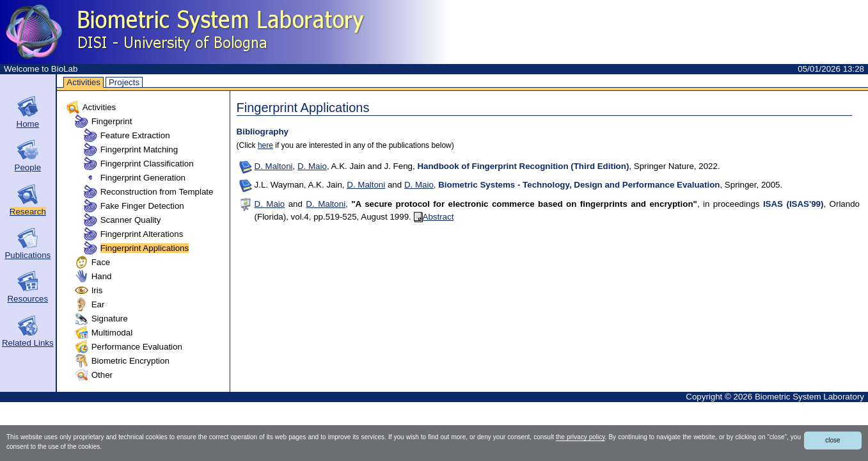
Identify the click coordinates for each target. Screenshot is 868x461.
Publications (28, 255)
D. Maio (312, 166)
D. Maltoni (274, 166)
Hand (102, 276)
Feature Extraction (135, 135)
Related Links (28, 343)
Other (102, 375)
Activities (83, 82)
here (265, 145)
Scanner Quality (131, 220)
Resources (28, 299)
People (28, 167)
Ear (98, 304)
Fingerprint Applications (145, 248)
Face (101, 262)
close (832, 440)
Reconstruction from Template (157, 192)
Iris (97, 290)
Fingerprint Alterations (142, 234)
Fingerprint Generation (143, 178)
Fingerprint (112, 121)
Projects (124, 82)
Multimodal (112, 333)
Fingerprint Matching (139, 150)
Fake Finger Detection (142, 206)
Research (28, 212)
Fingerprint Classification (147, 164)
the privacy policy (580, 437)
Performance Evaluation (137, 347)
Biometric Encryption (130, 361)
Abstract (434, 217)
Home (28, 124)
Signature (110, 319)
